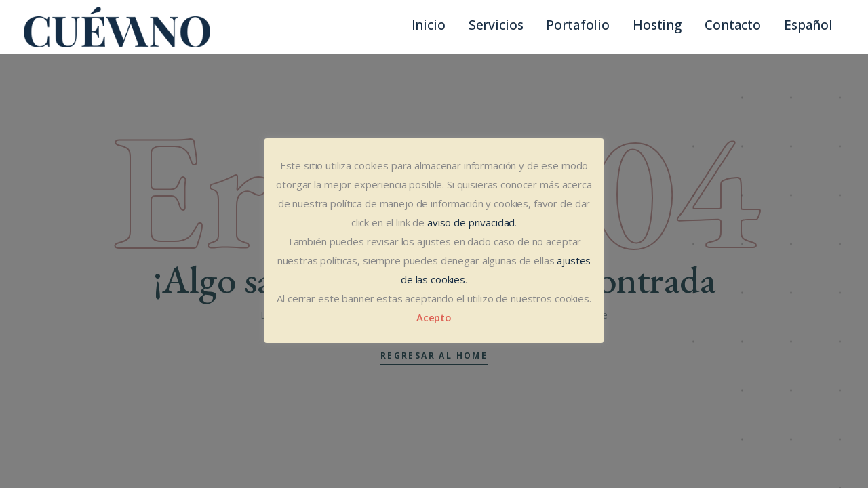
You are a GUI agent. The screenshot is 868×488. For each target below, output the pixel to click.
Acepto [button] (434, 317)
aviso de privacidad (471, 222)
